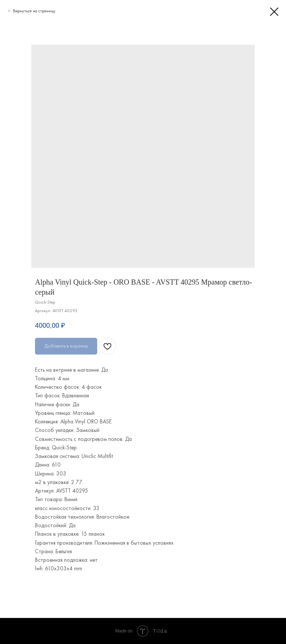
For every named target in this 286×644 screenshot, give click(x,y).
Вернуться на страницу (34, 11)
